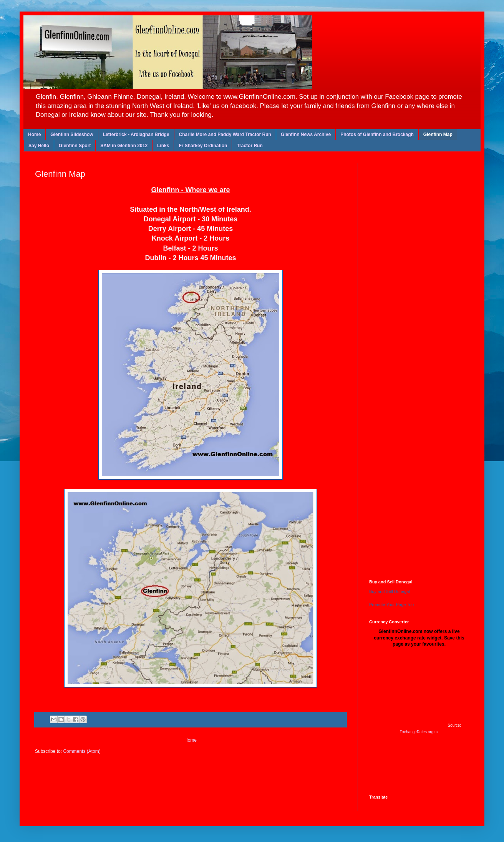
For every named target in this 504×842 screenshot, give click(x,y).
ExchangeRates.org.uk (419, 732)
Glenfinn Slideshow (72, 135)
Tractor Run (250, 146)
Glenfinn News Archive (306, 135)
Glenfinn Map (438, 135)
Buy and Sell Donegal (390, 591)
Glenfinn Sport (75, 146)
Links (163, 146)
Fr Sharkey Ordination (203, 146)
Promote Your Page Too (391, 605)
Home (34, 135)
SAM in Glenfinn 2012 (124, 146)
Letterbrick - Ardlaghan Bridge (136, 135)
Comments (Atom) (82, 751)
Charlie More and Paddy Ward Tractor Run (225, 135)
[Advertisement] (427, 365)
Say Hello (39, 146)
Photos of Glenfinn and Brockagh (377, 135)
